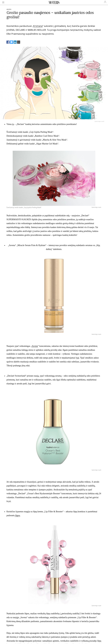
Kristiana (38, 26)
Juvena (35, 346)
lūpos (17, 515)
